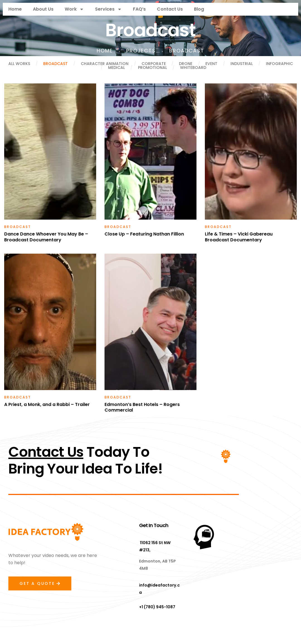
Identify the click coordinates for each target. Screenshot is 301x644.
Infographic (279, 64)
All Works (19, 64)
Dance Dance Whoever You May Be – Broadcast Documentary (46, 237)
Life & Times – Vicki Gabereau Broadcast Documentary (239, 237)
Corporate (154, 64)
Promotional (152, 68)
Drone (186, 64)
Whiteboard (193, 68)
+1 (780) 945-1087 (157, 607)
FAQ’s (139, 9)
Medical (116, 68)
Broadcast (55, 64)
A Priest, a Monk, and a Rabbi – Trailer (47, 404)
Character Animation (105, 64)
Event (211, 64)
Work (74, 9)
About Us (43, 9)
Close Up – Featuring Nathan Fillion (144, 234)
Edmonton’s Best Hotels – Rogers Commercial (142, 407)
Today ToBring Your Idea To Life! (86, 460)
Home (15, 9)
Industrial (242, 64)
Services (108, 9)
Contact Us (170, 9)
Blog (199, 9)
